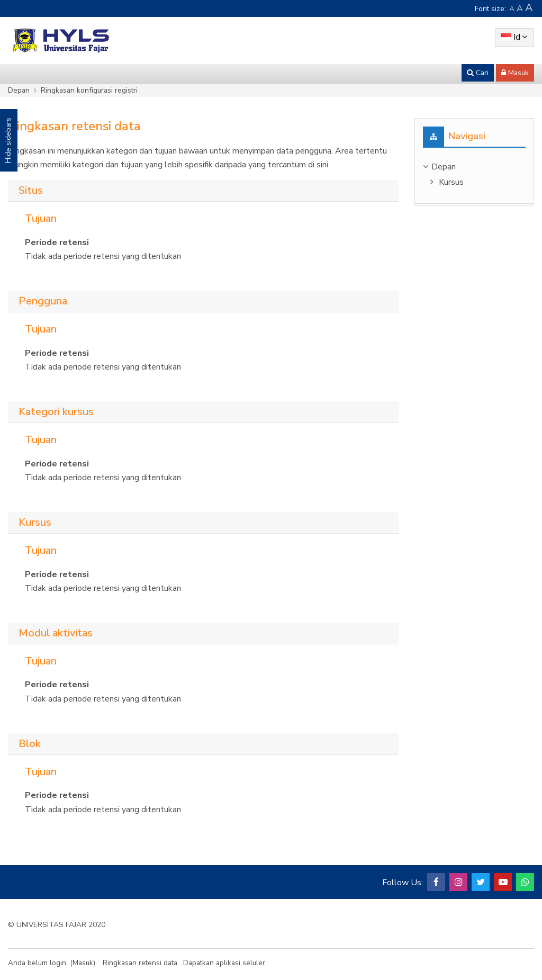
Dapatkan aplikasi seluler (224, 963)
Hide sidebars (8, 140)
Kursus (451, 182)
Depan (19, 90)
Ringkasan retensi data (140, 963)
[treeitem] (474, 167)
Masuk (83, 963)
